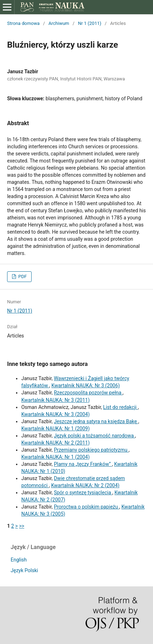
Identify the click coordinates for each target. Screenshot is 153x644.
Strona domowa (23, 23)
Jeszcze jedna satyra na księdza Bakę (96, 421)
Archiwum (59, 23)
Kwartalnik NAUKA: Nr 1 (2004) (56, 457)
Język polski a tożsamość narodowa (95, 436)
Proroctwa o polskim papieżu (87, 507)
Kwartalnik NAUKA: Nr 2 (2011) (56, 443)
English (19, 560)
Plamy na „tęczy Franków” (83, 464)
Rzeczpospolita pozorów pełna (88, 393)
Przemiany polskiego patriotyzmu (91, 450)
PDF (22, 276)
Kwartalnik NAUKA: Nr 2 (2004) (85, 485)
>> (22, 526)
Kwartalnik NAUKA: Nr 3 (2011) (56, 400)
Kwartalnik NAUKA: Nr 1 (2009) (56, 429)
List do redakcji (121, 407)
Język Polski (24, 570)
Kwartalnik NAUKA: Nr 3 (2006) (86, 385)
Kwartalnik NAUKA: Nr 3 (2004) (56, 414)
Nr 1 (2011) (90, 23)
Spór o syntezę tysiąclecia (83, 493)
